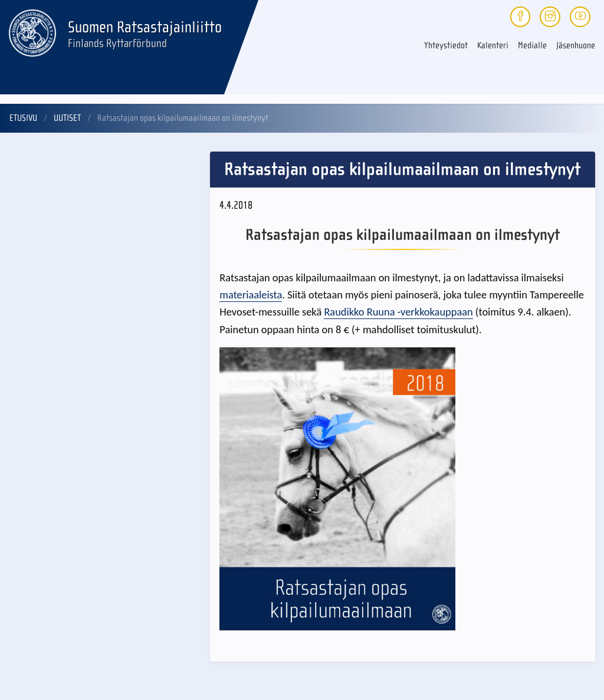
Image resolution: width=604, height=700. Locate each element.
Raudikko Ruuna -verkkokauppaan (398, 312)
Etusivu (23, 118)
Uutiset (67, 118)
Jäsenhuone (576, 45)
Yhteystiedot (446, 45)
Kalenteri (493, 45)
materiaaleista (251, 295)
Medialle (532, 45)
